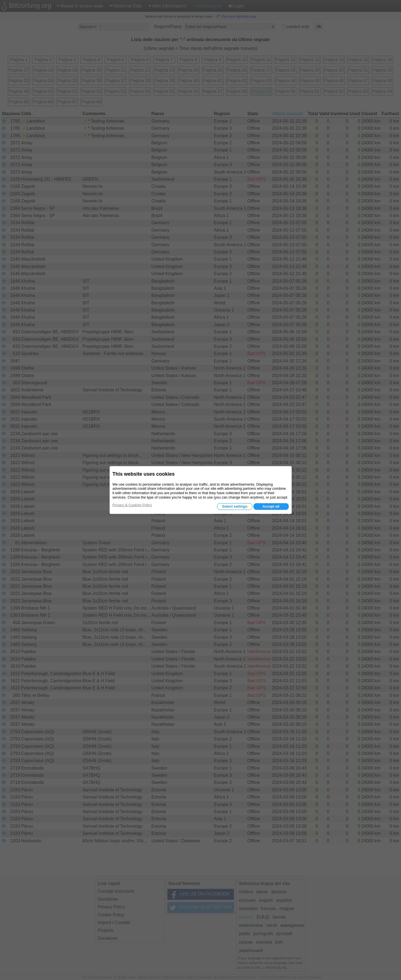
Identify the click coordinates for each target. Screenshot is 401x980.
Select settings (235, 506)
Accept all (271, 506)
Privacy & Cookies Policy (132, 505)
